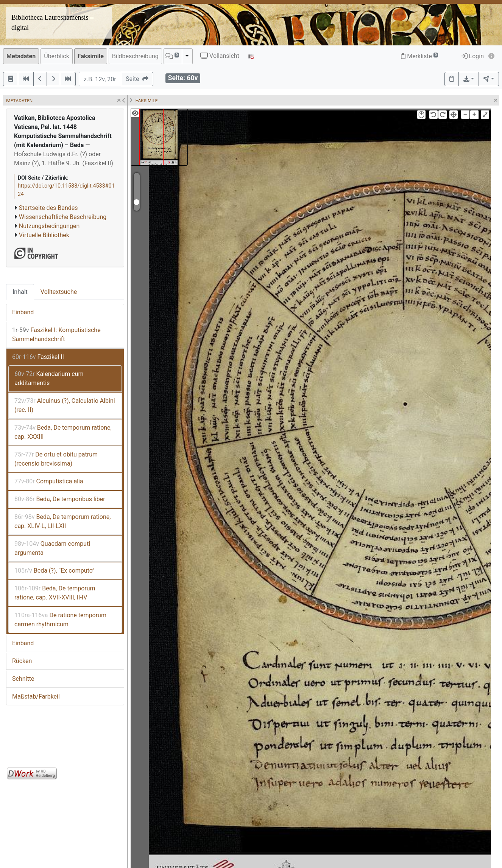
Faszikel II (38, 357)
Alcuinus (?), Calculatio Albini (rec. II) (65, 405)
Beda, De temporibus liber (60, 499)
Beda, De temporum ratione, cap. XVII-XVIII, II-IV (55, 593)
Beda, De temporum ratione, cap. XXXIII (63, 432)
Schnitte (23, 679)
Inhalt (20, 292)
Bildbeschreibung (135, 56)
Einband (23, 312)
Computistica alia (49, 481)
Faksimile (91, 56)
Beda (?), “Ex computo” (54, 571)
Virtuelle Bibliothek (44, 235)
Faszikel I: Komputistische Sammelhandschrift (56, 335)
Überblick (57, 56)
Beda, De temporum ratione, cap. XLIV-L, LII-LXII (62, 521)
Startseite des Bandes (48, 208)
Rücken (22, 661)
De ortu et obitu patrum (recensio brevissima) (56, 459)
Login (473, 56)
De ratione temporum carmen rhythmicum (60, 620)
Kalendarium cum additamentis (49, 378)
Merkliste (419, 56)
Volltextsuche (59, 292)
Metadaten (21, 56)
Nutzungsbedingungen (49, 226)
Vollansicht (220, 56)
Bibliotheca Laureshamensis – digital (52, 23)
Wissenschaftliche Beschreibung (63, 217)
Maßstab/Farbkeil (36, 696)
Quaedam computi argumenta (52, 548)
